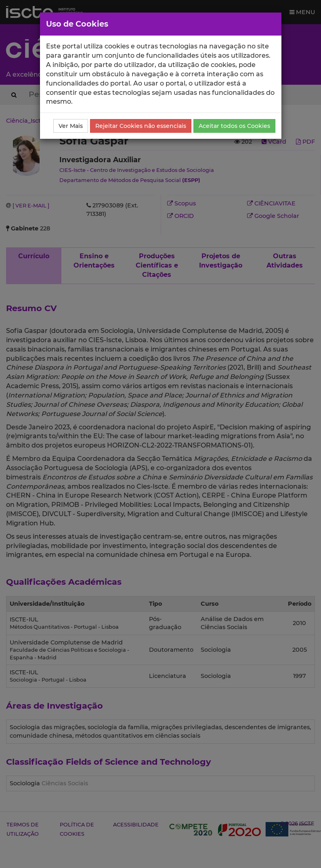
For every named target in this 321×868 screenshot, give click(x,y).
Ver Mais (71, 126)
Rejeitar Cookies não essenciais (141, 126)
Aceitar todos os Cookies (234, 126)
